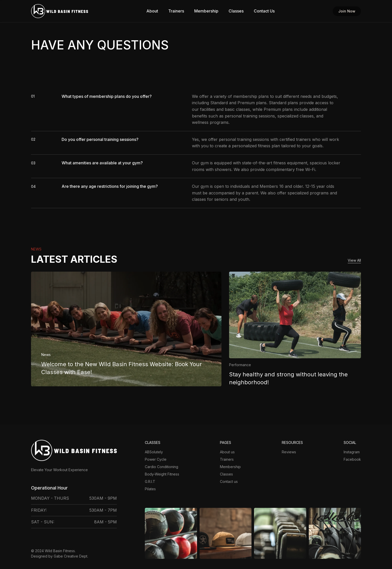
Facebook (352, 459)
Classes (236, 11)
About (152, 11)
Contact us (229, 481)
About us (227, 452)
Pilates (150, 489)
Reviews (289, 452)
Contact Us (264, 11)
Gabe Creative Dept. (71, 556)
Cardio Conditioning (162, 467)
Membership (206, 11)
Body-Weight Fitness (162, 474)
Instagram (352, 452)
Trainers (176, 11)
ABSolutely (154, 452)
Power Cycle (156, 459)
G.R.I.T (150, 481)
